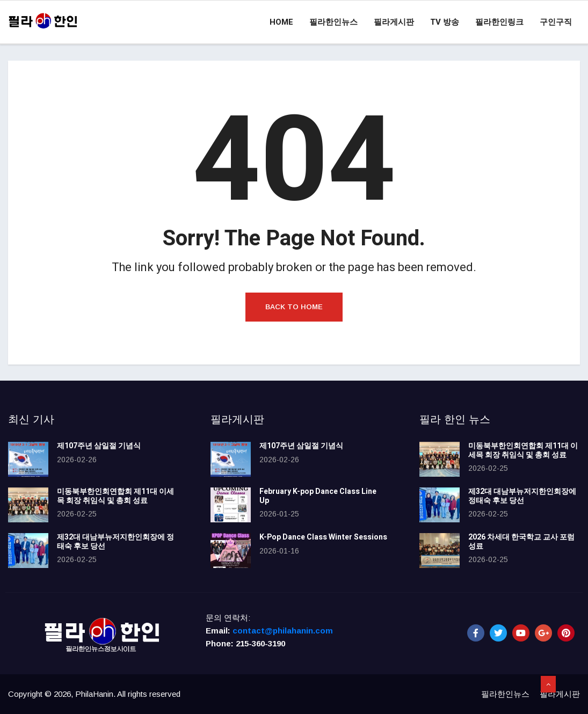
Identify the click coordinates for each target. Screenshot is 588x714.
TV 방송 (445, 22)
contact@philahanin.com (283, 631)
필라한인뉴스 (333, 22)
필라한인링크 (499, 22)
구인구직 (556, 22)
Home (281, 22)
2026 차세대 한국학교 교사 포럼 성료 (521, 542)
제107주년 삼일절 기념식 (99, 446)
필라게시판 (394, 22)
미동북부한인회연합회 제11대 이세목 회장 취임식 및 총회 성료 (115, 496)
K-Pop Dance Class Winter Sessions (323, 537)
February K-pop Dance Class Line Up (318, 496)
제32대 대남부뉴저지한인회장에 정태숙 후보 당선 (115, 542)
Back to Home (294, 307)
